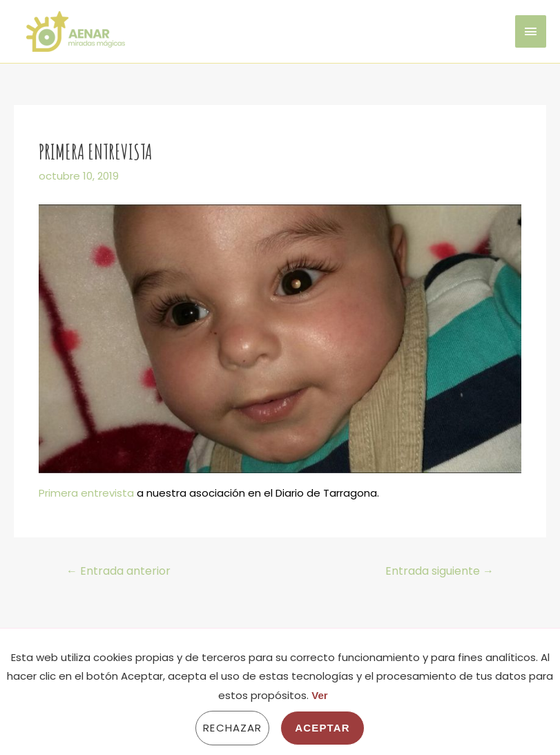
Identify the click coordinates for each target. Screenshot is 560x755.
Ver (319, 695)
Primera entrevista (86, 493)
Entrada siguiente (440, 571)
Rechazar (232, 728)
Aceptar (322, 728)
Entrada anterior (118, 571)
